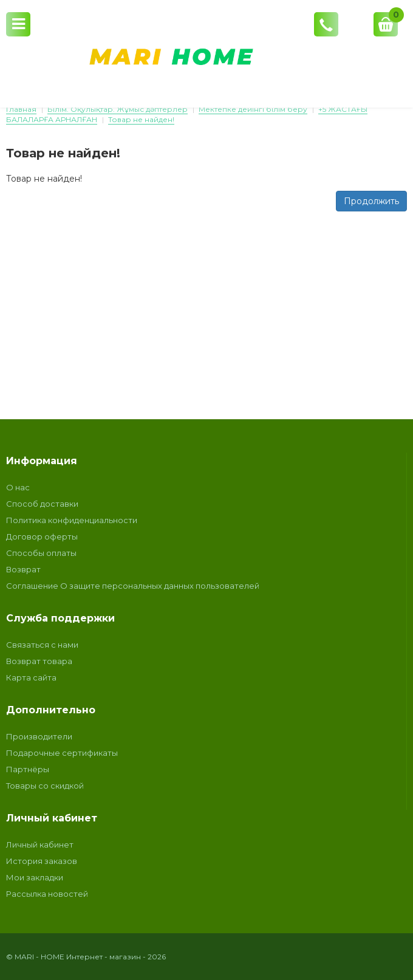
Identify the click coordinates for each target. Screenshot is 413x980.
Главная (21, 109)
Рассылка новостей (47, 894)
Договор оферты (42, 536)
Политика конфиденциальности (72, 520)
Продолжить (371, 201)
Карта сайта (31, 677)
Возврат (23, 569)
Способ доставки (42, 504)
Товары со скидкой (45, 786)
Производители (39, 736)
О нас (18, 487)
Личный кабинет (40, 845)
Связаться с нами (42, 645)
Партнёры (28, 769)
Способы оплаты (41, 553)
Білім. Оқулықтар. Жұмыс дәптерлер (118, 109)
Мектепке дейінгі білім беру (253, 109)
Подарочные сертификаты (62, 753)
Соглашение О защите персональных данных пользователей (133, 586)
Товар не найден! (141, 119)
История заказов (42, 861)
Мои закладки (35, 877)
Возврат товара (39, 661)
